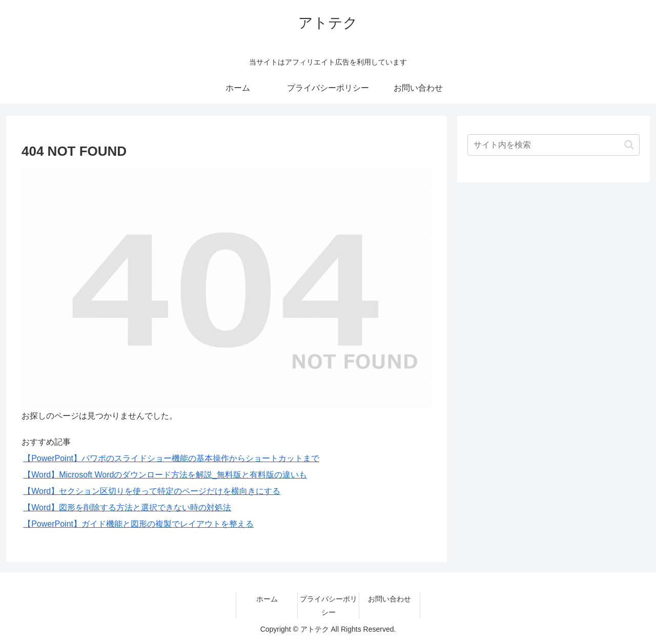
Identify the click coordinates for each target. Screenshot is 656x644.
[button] (629, 145)
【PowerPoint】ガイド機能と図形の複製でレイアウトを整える (138, 524)
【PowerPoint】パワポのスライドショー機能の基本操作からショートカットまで (171, 458)
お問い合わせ (389, 599)
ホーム (267, 599)
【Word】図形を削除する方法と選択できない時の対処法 (127, 507)
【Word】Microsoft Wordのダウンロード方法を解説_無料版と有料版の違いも (165, 475)
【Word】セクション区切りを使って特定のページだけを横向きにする (152, 491)
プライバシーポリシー (329, 605)
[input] (553, 145)
